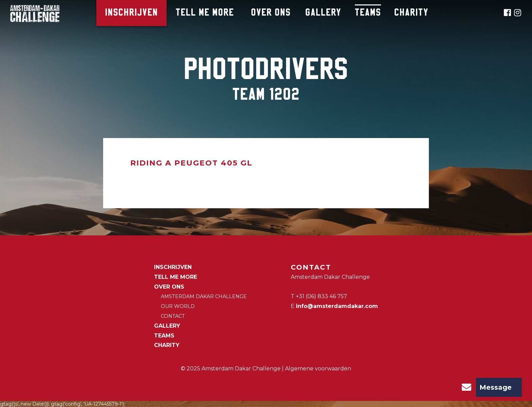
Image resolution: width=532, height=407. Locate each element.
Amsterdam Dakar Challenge (204, 296)
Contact (173, 316)
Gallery (323, 13)
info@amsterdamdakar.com (337, 306)
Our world (178, 306)
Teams (368, 13)
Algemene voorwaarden (318, 369)
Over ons (271, 13)
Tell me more (205, 13)
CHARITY (411, 13)
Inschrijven (132, 13)
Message (484, 387)
